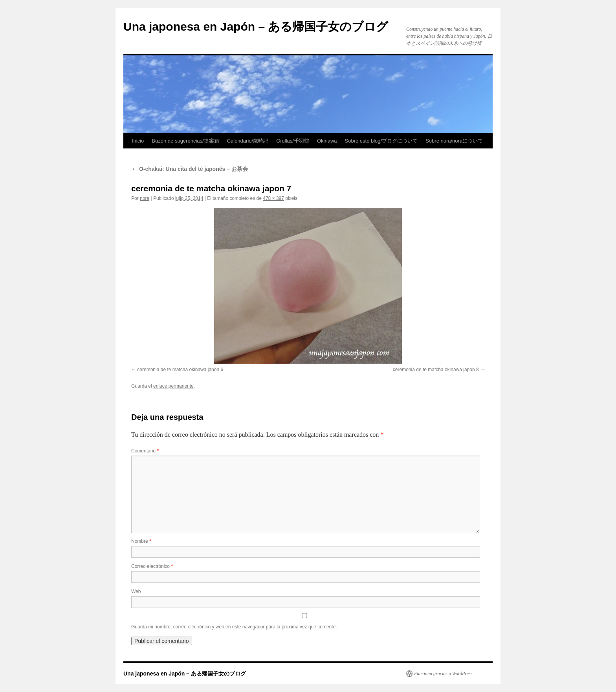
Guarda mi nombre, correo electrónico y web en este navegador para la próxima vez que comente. (234, 627)
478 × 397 (273, 198)
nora (145, 198)
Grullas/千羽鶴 (293, 141)
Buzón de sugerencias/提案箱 (185, 141)
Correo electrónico (152, 566)
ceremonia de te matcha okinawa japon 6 (180, 370)
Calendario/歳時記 (248, 141)
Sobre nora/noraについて (454, 141)
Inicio (138, 141)
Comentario (145, 451)
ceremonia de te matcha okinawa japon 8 (436, 370)
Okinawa (327, 141)
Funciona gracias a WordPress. (444, 674)
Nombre (141, 541)
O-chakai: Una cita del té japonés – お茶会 (190, 169)
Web (136, 591)
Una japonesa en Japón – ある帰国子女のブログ (256, 27)
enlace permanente (173, 386)
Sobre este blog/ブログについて (381, 141)
